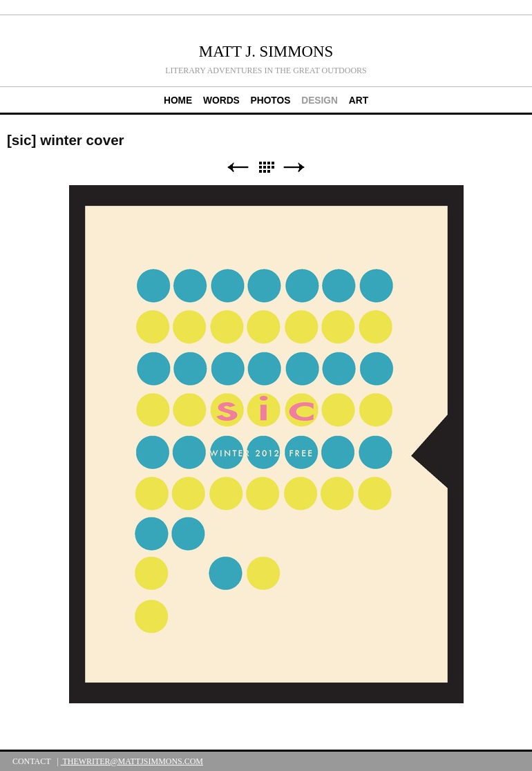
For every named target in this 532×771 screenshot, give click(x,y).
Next (294, 168)
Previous (238, 168)
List (266, 168)
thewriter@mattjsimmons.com (132, 761)
